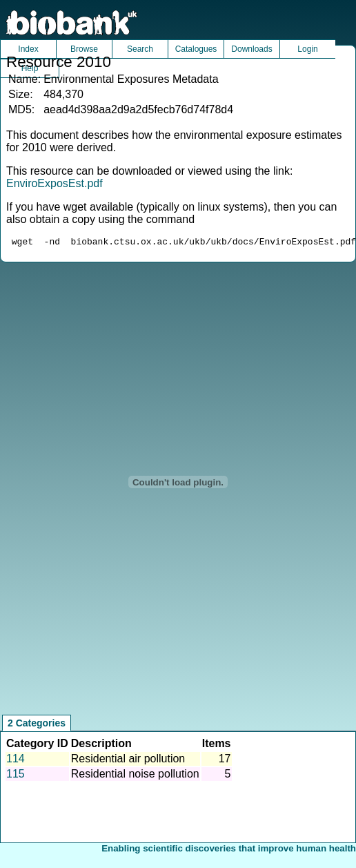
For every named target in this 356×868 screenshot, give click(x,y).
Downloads (251, 49)
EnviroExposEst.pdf (55, 183)
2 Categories (37, 725)
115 (16, 776)
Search (140, 49)
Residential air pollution (128, 761)
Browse (84, 49)
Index (28, 49)
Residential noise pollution (135, 776)
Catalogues (196, 49)
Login (307, 49)
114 (16, 761)
